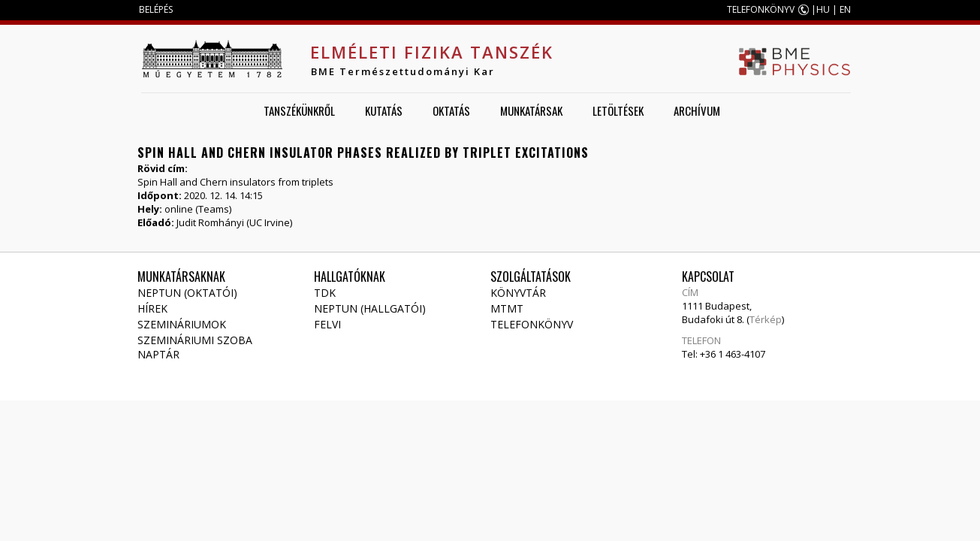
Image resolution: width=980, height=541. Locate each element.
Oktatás (451, 110)
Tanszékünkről (299, 110)
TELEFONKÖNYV (761, 9)
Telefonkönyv (532, 324)
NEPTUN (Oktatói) (187, 293)
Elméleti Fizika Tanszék (432, 52)
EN (845, 9)
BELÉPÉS (156, 9)
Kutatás (384, 110)
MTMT (507, 308)
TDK (325, 293)
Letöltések (618, 110)
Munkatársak (531, 110)
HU (823, 9)
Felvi (327, 324)
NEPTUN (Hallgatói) (370, 308)
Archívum (697, 110)
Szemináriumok (182, 324)
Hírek (152, 308)
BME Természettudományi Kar (403, 71)
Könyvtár (518, 293)
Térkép (766, 319)
